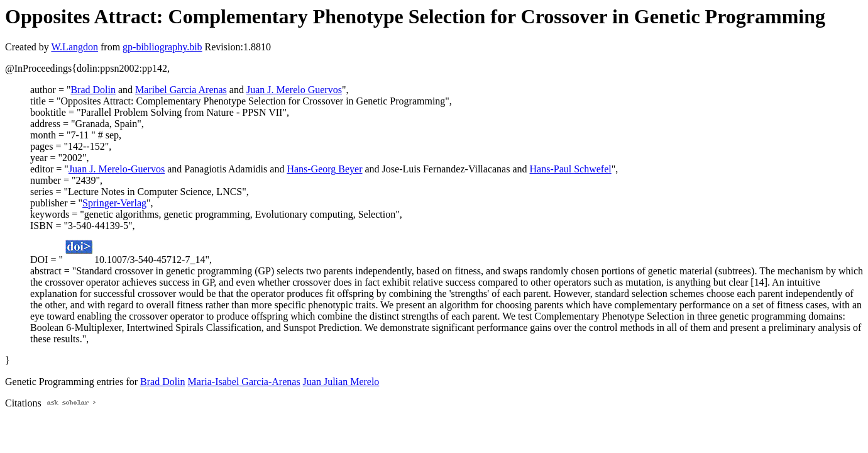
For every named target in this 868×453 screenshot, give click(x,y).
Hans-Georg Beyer (324, 169)
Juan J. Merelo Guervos (294, 90)
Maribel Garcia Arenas (181, 90)
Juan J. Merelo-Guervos (117, 169)
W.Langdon (74, 47)
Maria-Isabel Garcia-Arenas (244, 382)
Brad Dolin (93, 90)
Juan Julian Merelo (341, 382)
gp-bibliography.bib (162, 47)
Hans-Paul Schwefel (571, 169)
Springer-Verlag (114, 203)
